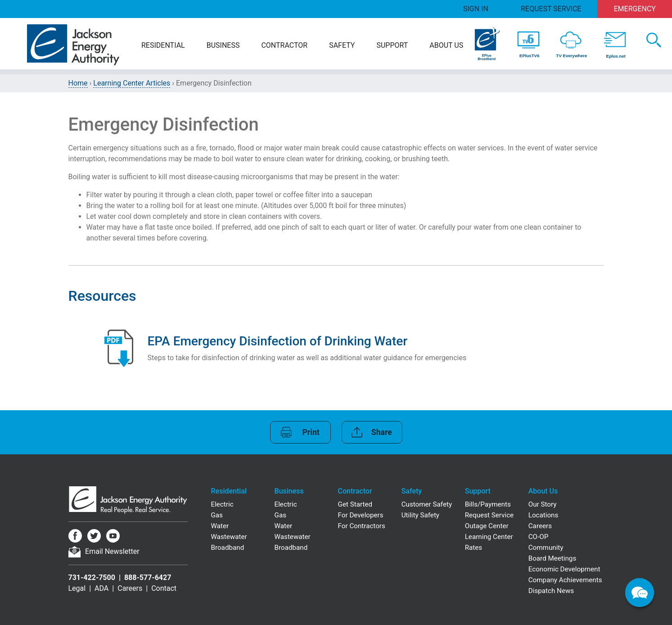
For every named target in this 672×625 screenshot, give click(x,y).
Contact (164, 588)
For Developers (361, 515)
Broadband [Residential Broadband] (228, 548)
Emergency (635, 9)
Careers (130, 588)
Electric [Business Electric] (286, 504)
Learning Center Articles (132, 83)
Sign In (476, 9)
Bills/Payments (488, 504)
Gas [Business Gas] (280, 515)
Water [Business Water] (284, 526)
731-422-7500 (92, 577)
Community (546, 548)
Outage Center (487, 526)
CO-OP (539, 537)
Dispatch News (551, 591)
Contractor (284, 45)
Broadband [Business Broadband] (291, 548)
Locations (543, 515)
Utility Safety (420, 515)
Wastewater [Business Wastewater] (293, 537)
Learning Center (489, 537)
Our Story (543, 504)
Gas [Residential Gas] (217, 515)
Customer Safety (427, 504)
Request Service (551, 9)
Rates (474, 548)
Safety (342, 45)
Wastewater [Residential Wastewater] (229, 537)
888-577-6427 (148, 577)
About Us (446, 45)
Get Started (355, 504)
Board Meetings (552, 558)
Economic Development (564, 569)
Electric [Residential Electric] (222, 504)
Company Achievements (565, 580)
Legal (77, 588)
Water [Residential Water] (220, 526)
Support (392, 45)
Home (78, 83)
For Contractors (362, 526)
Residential (163, 45)
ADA (101, 588)
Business (223, 45)
